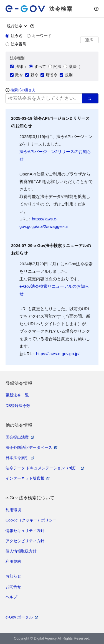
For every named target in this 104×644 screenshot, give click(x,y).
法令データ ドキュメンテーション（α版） (42, 468)
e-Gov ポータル (19, 617)
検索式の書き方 (23, 90)
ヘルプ (11, 597)
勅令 (32, 75)
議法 (70, 67)
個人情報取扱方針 (21, 551)
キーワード (39, 36)
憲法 (89, 40)
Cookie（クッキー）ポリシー (31, 520)
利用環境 (13, 510)
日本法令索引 (17, 458)
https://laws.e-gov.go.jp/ (58, 354)
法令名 (14, 36)
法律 (17, 67)
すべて (38, 67)
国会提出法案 (17, 437)
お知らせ (13, 576)
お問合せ (13, 587)
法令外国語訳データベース (29, 447)
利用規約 (13, 561)
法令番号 (16, 44)
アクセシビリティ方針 (25, 541)
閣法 (55, 67)
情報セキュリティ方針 (25, 531)
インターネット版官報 (25, 478)
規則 (66, 75)
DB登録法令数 (18, 406)
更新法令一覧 (17, 395)
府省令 (49, 75)
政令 (17, 75)
